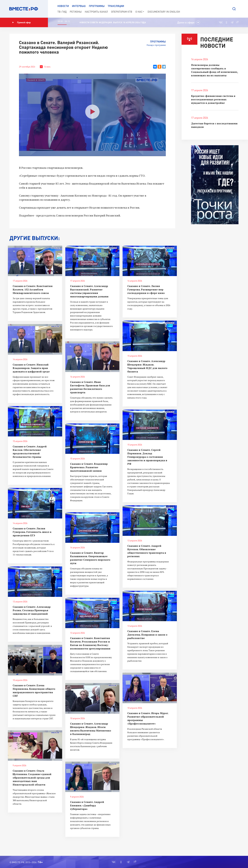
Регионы (76, 12)
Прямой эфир (22, 22)
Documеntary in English (164, 12)
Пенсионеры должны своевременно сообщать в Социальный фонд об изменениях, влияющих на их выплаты (214, 70)
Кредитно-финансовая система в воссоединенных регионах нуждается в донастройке (213, 99)
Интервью (79, 6)
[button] (234, 9)
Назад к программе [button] (156, 45)
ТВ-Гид (62, 12)
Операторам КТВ (122, 12)
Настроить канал (96, 12)
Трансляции (116, 6)
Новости (63, 6)
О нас (140, 12)
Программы (97, 6)
